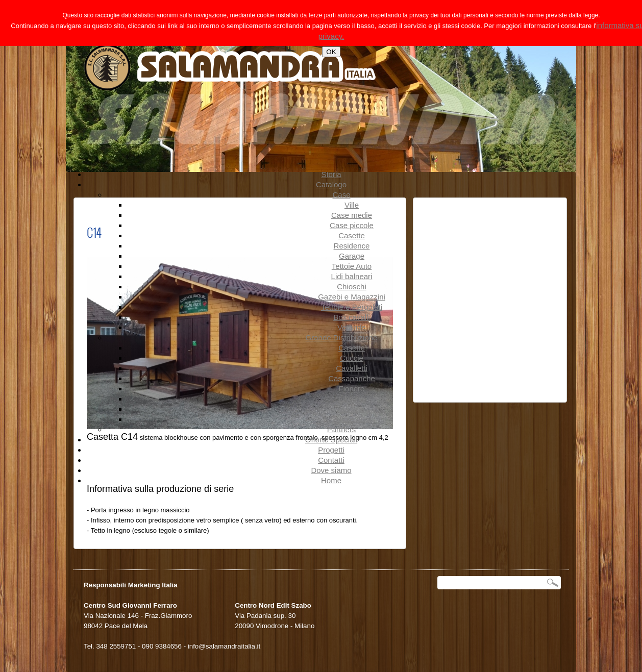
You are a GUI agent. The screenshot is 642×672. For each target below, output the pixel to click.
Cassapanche (352, 378)
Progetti (331, 450)
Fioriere (352, 389)
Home (331, 480)
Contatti (331, 460)
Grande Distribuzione (342, 338)
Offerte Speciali (331, 440)
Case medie (352, 215)
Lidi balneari (352, 276)
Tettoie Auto (352, 266)
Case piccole (352, 225)
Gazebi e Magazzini (352, 297)
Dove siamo (331, 470)
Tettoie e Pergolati (352, 307)
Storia (331, 174)
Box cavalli (352, 317)
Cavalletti (352, 368)
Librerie (352, 399)
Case (341, 195)
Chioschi (352, 287)
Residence (352, 246)
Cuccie (352, 358)
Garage (352, 256)
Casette (352, 235)
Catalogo (331, 184)
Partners (342, 429)
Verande (352, 327)
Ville (352, 205)
